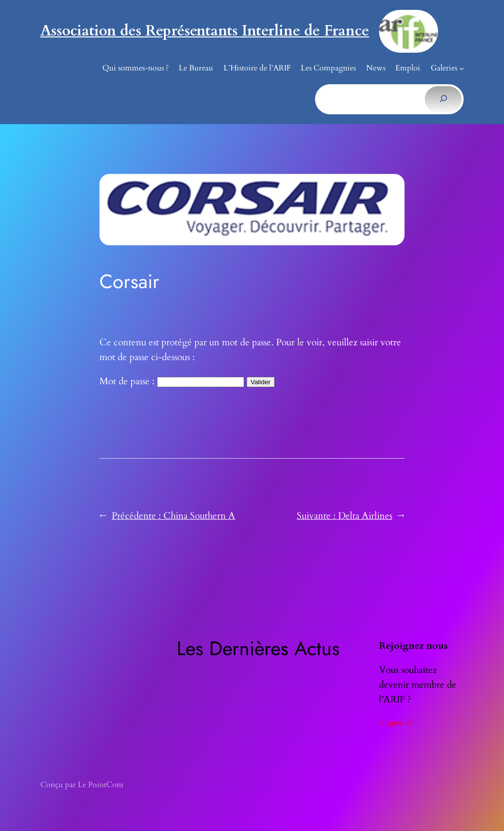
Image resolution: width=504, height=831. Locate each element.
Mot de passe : (172, 381)
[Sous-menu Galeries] (462, 68)
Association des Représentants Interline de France (205, 31)
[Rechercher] (443, 99)
